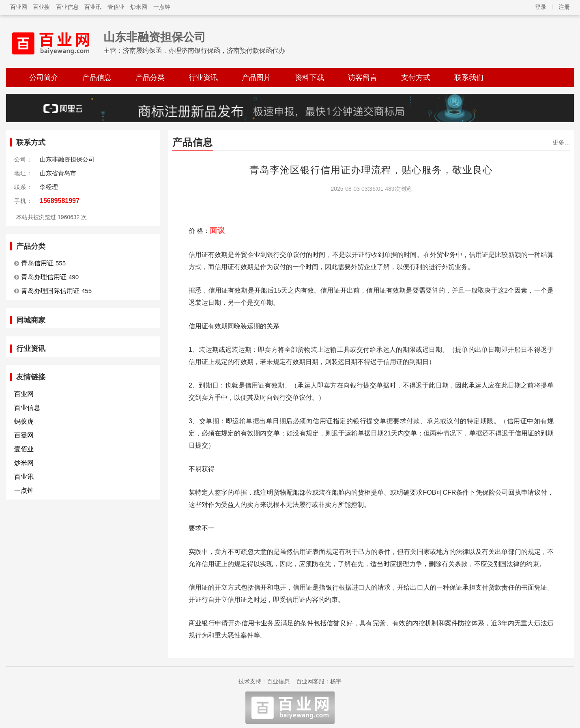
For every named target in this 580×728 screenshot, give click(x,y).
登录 (541, 7)
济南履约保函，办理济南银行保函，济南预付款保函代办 (204, 51)
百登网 (24, 435)
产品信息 (97, 78)
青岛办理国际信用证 (50, 291)
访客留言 (363, 78)
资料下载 (309, 78)
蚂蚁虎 (24, 421)
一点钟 (162, 7)
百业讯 (93, 7)
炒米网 (139, 7)
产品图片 (256, 78)
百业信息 (67, 7)
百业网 (19, 7)
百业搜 (41, 7)
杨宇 (336, 681)
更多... (561, 142)
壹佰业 (116, 7)
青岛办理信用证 (44, 277)
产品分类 (150, 78)
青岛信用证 (37, 263)
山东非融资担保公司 (155, 37)
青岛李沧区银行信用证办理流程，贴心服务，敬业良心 (371, 170)
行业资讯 (203, 78)
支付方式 (416, 78)
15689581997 (60, 201)
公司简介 (44, 78)
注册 (564, 7)
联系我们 (469, 78)
